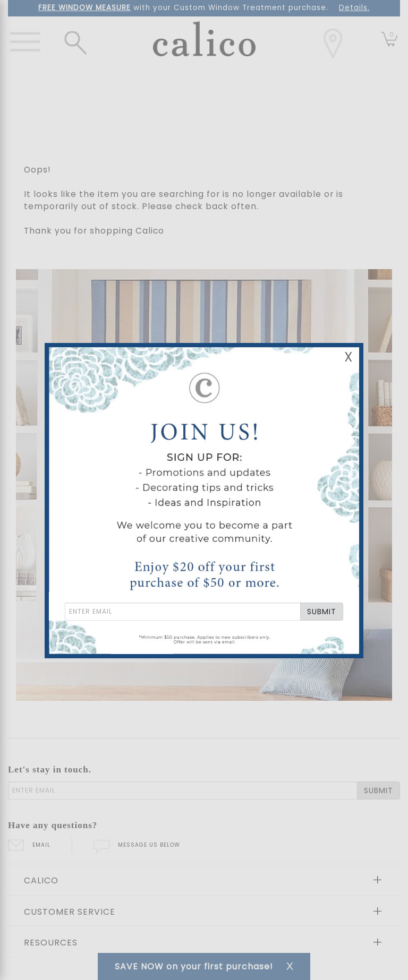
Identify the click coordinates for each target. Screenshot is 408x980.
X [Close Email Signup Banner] (348, 357)
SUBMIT (322, 612)
